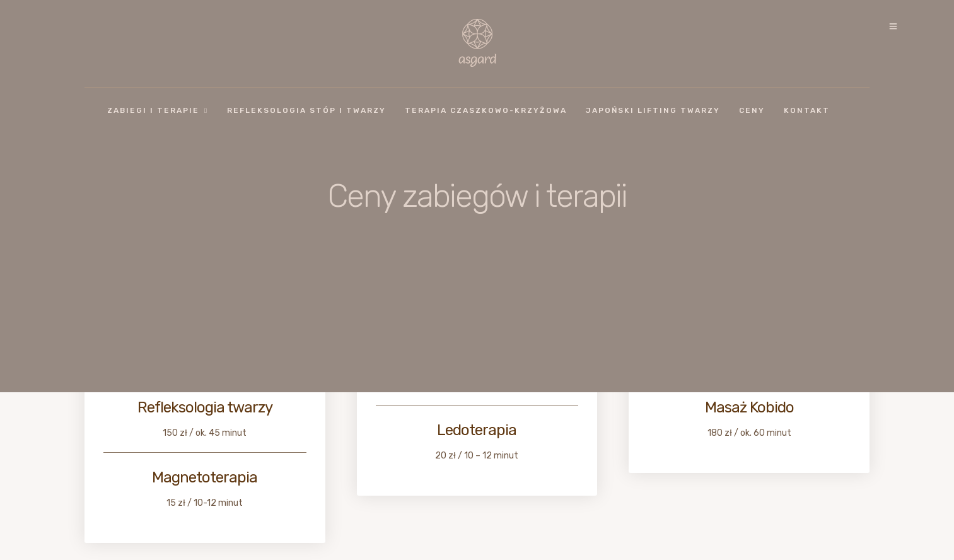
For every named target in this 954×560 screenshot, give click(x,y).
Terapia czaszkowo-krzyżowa (486, 110)
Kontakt (807, 110)
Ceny (752, 110)
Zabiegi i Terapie (153, 110)
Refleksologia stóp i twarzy (306, 110)
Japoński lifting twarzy (653, 110)
